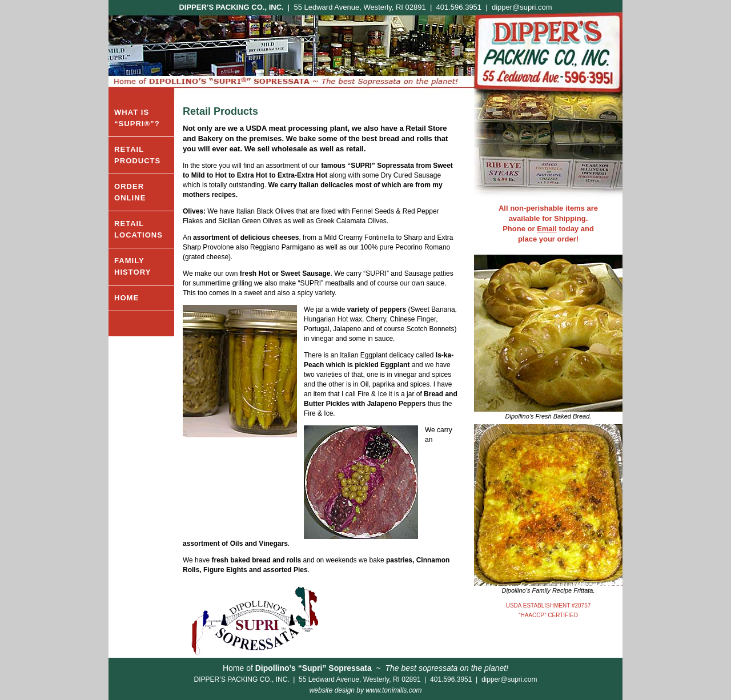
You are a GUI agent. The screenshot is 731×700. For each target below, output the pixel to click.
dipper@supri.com (522, 7)
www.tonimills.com (393, 690)
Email (547, 229)
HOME (126, 298)
